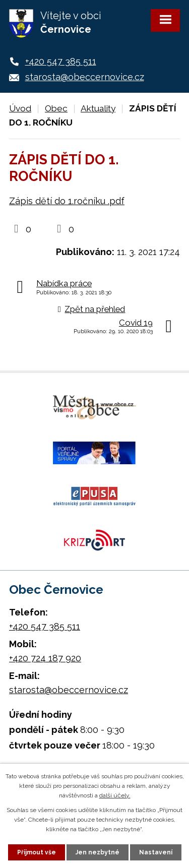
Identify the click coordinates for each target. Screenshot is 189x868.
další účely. (115, 795)
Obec (56, 108)
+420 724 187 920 (45, 658)
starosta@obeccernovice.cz (85, 77)
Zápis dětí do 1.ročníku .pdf (67, 201)
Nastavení (156, 852)
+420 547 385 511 (61, 61)
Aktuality (98, 108)
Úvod (20, 108)
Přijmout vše (37, 852)
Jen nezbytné (98, 852)
